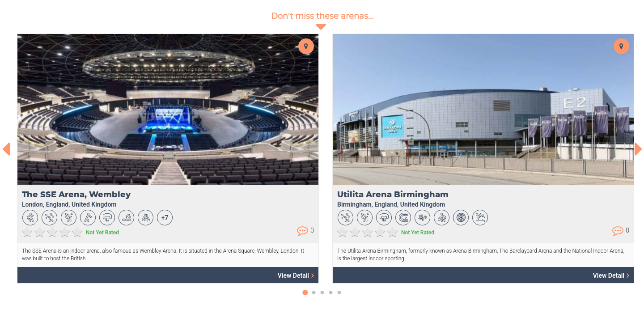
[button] (305, 297)
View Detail (296, 275)
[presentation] (6, 149)
